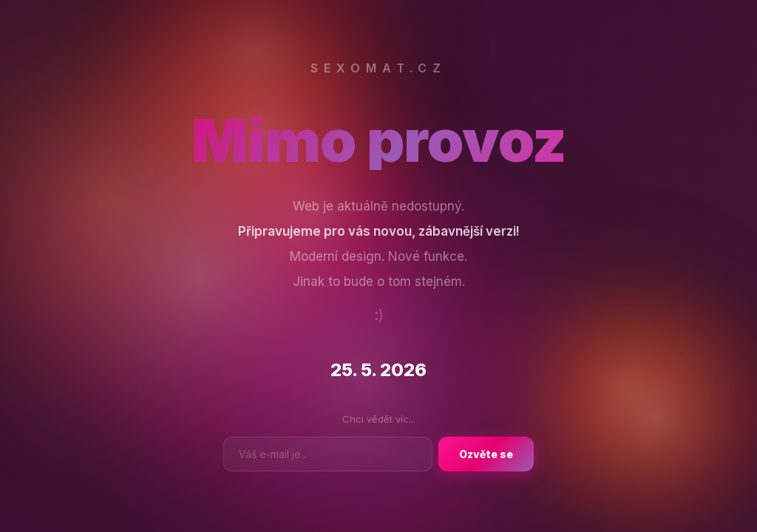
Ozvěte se (486, 454)
